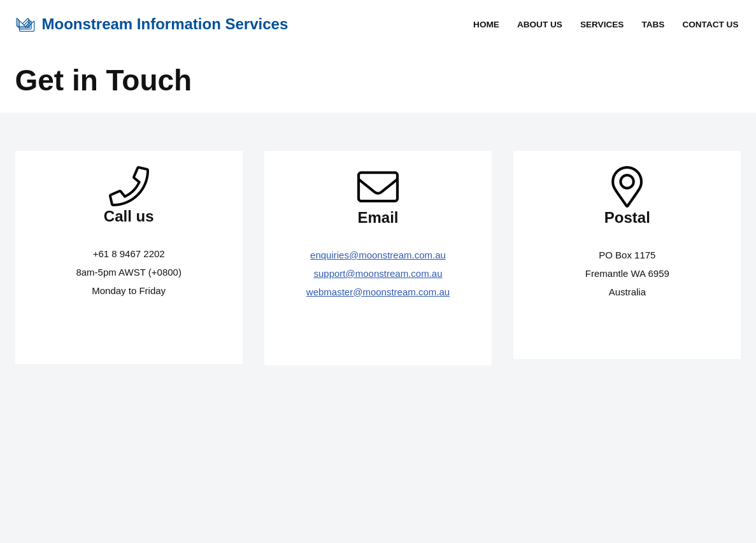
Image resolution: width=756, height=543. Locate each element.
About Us (540, 25)
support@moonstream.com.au (378, 273)
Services (602, 25)
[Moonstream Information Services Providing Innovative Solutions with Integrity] (152, 25)
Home (486, 25)
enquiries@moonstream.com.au (378, 255)
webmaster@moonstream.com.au (378, 292)
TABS (653, 25)
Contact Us (710, 25)
